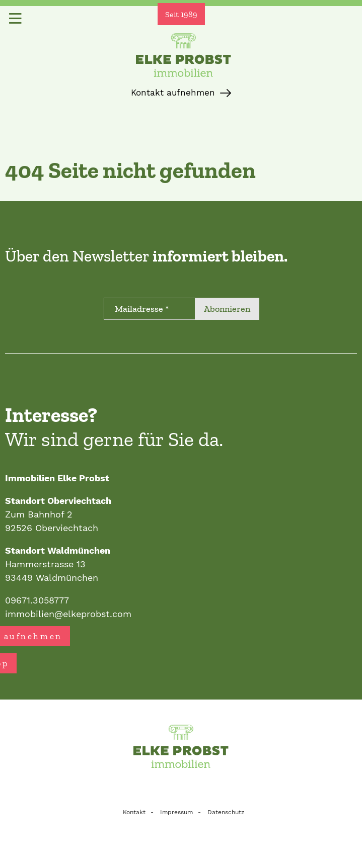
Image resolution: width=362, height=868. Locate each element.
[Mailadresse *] (150, 309)
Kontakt (134, 812)
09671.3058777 (37, 600)
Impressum (176, 812)
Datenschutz (226, 812)
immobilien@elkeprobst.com (68, 614)
